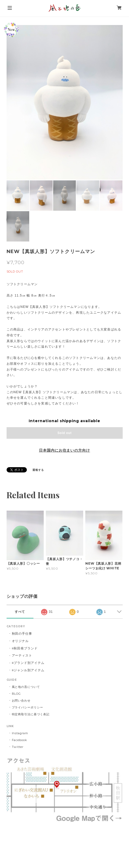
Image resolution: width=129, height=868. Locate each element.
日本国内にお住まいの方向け (64, 450)
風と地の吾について (26, 687)
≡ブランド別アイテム (28, 663)
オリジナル (20, 641)
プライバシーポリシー (28, 707)
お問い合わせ (21, 701)
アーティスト (22, 655)
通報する (38, 470)
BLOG (16, 694)
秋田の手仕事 (22, 633)
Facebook (20, 740)
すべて (20, 612)
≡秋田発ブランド (25, 648)
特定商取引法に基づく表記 (31, 714)
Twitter (18, 747)
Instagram (20, 733)
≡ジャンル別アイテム (28, 670)
